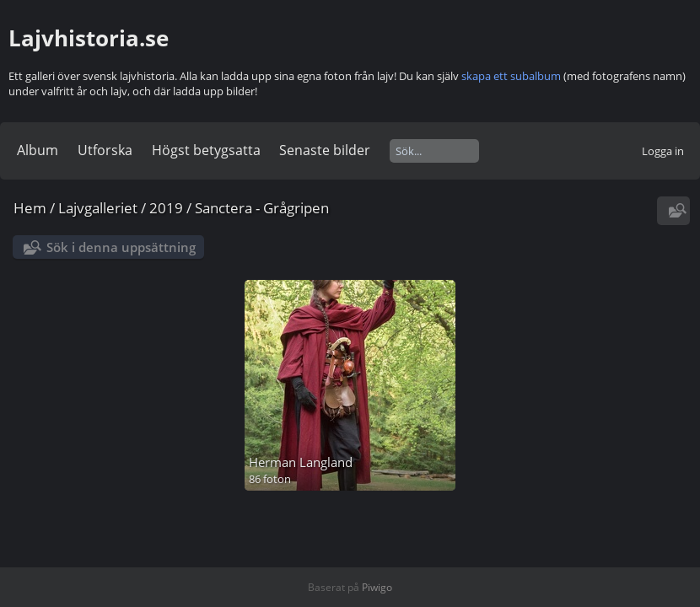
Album (38, 150)
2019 (166, 208)
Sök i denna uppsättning (121, 247)
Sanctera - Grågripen (262, 208)
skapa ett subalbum (511, 76)
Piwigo (377, 587)
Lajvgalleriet (98, 208)
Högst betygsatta (206, 150)
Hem (30, 208)
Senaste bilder (325, 150)
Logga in (663, 151)
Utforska (105, 150)
